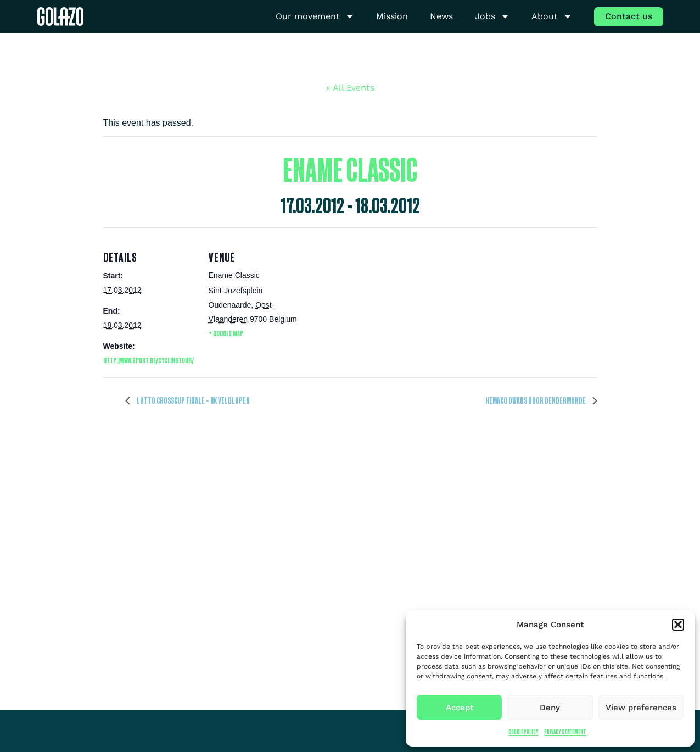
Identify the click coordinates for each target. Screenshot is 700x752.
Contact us (629, 16)
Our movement (315, 17)
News (441, 16)
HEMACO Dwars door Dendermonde (536, 400)
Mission (392, 16)
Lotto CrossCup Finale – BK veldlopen (193, 400)
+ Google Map (226, 333)
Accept (460, 708)
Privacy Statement (565, 732)
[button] (678, 625)
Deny (550, 708)
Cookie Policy (523, 732)
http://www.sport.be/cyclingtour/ (149, 360)
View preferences (641, 708)
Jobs (492, 17)
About (552, 17)
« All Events (350, 88)
